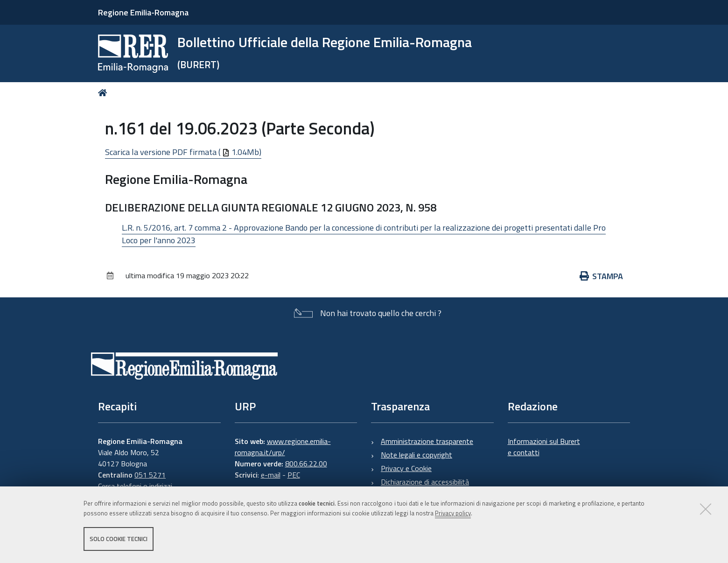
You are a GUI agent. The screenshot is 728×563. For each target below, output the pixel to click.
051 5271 (150, 475)
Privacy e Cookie (406, 468)
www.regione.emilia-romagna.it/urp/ (283, 447)
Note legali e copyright (416, 455)
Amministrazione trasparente (427, 441)
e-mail (271, 475)
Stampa (602, 276)
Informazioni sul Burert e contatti (544, 447)
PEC (294, 475)
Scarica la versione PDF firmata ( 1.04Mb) (183, 152)
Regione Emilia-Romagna (143, 12)
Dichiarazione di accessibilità (425, 482)
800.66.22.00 (306, 464)
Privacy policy (453, 513)
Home (104, 93)
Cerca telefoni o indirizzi (135, 486)
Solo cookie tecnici (119, 539)
